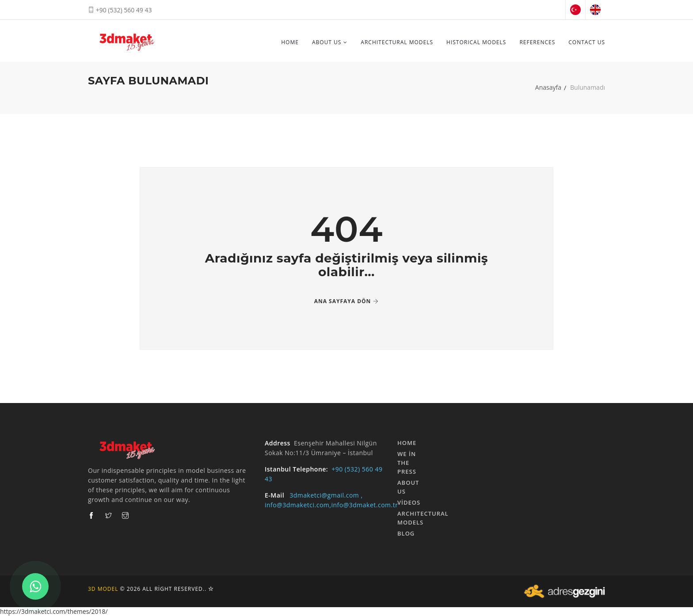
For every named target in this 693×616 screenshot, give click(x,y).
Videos (409, 502)
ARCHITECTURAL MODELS (397, 42)
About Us (330, 42)
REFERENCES (537, 42)
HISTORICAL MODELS (476, 42)
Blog (406, 533)
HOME (290, 42)
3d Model (103, 589)
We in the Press (407, 463)
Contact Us (587, 42)
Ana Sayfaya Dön (347, 301)
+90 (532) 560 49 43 (120, 10)
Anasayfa (548, 87)
